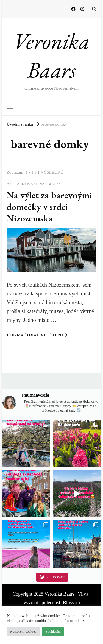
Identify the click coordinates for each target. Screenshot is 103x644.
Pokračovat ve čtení (37, 335)
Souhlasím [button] (53, 632)
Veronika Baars (52, 55)
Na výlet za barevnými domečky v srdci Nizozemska (49, 207)
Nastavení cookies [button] (23, 632)
